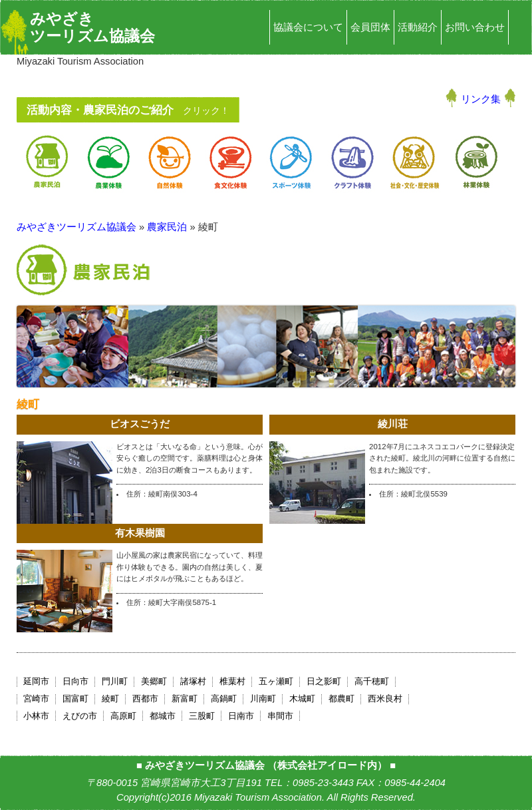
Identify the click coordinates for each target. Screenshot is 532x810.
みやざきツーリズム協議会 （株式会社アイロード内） (266, 765)
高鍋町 (224, 699)
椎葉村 (232, 681)
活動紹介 (418, 27)
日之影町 (324, 681)
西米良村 (385, 699)
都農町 (341, 699)
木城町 (302, 699)
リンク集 (481, 99)
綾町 (110, 699)
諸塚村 (193, 681)
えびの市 (80, 716)
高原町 (123, 716)
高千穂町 (372, 681)
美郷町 (154, 681)
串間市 (280, 716)
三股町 (202, 716)
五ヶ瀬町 (276, 681)
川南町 (263, 699)
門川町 (115, 681)
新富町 (185, 699)
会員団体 (370, 27)
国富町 (75, 699)
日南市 (241, 716)
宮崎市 (36, 699)
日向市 (75, 681)
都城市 (163, 716)
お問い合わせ (475, 27)
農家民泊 (167, 227)
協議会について (308, 27)
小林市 (36, 716)
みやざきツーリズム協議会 (92, 27)
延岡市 (36, 681)
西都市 (145, 699)
